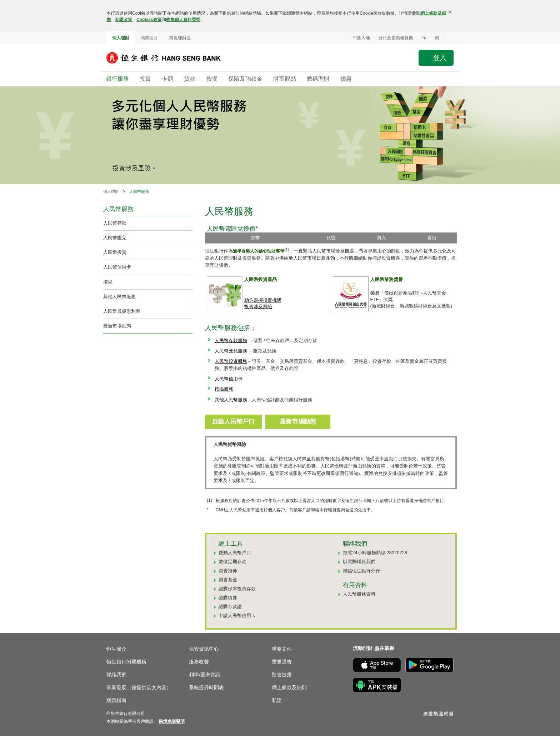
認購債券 (228, 598)
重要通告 (282, 662)
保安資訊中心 (204, 649)
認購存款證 (230, 607)
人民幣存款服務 (231, 341)
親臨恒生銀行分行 (361, 571)
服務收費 (199, 662)
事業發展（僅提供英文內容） (139, 687)
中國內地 (361, 38)
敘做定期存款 (232, 562)
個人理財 (121, 38)
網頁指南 (116, 700)
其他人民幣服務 (119, 297)
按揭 (108, 282)
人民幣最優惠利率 (122, 311)
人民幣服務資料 (359, 594)
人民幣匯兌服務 (231, 351)
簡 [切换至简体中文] (437, 38)
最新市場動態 (117, 326)
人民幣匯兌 (115, 238)
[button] (449, 38)
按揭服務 (224, 389)
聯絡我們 (116, 675)
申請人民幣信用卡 (237, 615)
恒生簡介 (116, 649)
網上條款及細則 (289, 687)
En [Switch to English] (424, 38)
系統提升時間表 (206, 687)
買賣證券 (228, 571)
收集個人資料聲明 (183, 20)
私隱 (277, 700)
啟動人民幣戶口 (235, 553)
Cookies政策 (149, 20)
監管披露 (282, 675)
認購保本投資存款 (237, 589)
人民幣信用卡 (117, 267)
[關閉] (450, 12)
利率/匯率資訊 (205, 675)
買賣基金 (228, 580)
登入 (440, 58)
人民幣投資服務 (231, 361)
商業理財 (149, 38)
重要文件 (282, 649)
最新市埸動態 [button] (298, 422)
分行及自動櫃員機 (396, 38)
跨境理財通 (180, 38)
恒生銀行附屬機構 (126, 662)
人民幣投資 (115, 252)
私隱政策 (124, 20)
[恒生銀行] (169, 58)
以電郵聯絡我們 (359, 562)
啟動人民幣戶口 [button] (233, 422)
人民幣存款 (115, 223)
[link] (172, 721)
